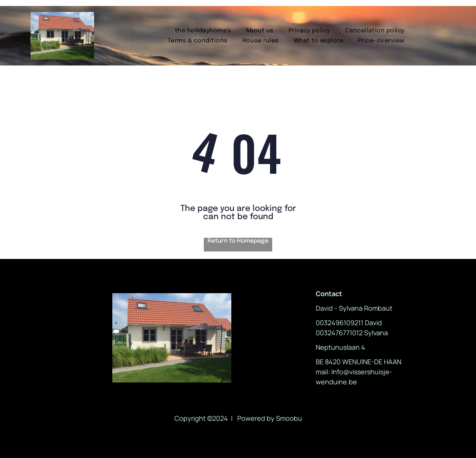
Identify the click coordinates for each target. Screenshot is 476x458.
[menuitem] (203, 31)
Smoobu (289, 418)
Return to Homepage (238, 241)
